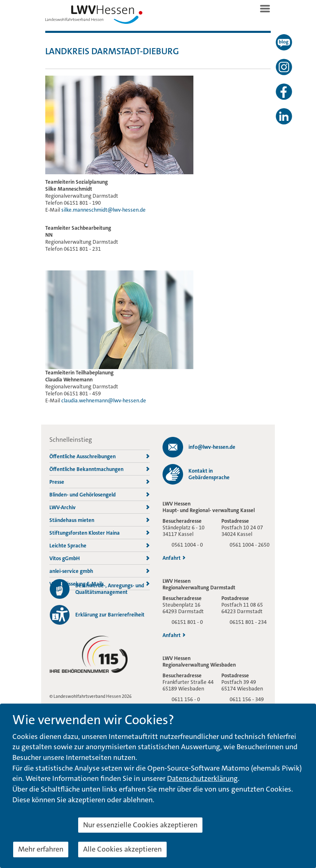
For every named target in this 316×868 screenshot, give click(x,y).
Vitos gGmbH (100, 558)
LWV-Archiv (100, 507)
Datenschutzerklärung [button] (202, 778)
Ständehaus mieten (100, 520)
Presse (100, 482)
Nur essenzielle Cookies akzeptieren (140, 825)
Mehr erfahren (41, 849)
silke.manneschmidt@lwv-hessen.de (103, 210)
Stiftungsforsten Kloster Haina (100, 533)
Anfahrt (174, 558)
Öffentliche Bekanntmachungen (100, 469)
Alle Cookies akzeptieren (122, 849)
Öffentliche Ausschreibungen (100, 456)
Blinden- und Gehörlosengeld (100, 495)
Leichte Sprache (100, 546)
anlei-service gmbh (100, 571)
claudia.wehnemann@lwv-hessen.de (104, 401)
